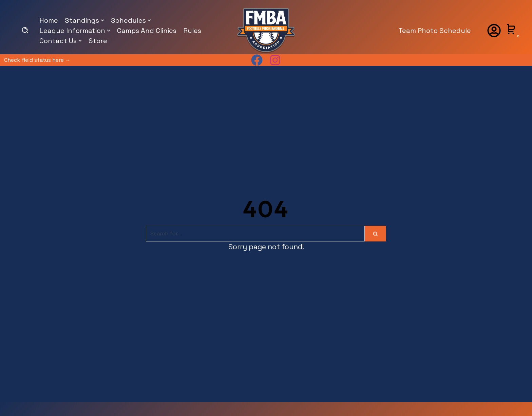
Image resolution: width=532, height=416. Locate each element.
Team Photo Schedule (435, 31)
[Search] (255, 234)
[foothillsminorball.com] (266, 31)
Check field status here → (37, 60)
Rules (192, 31)
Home (49, 20)
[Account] (494, 31)
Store (98, 41)
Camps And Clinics (147, 31)
